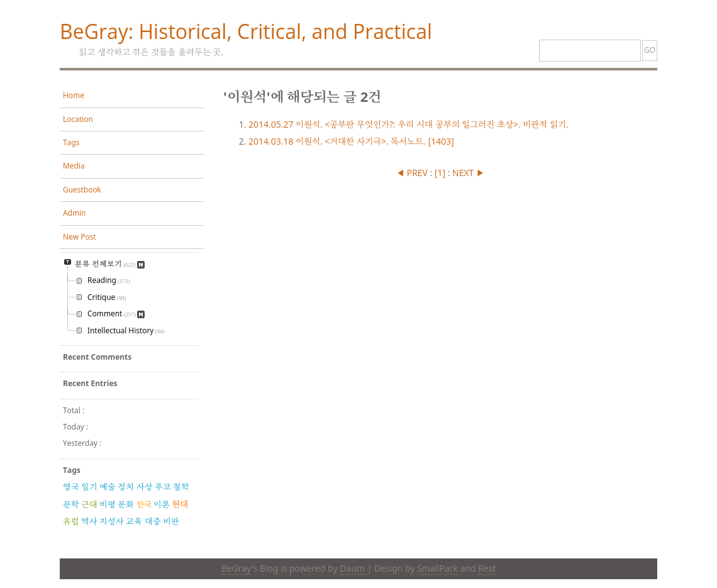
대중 (153, 521)
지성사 (112, 521)
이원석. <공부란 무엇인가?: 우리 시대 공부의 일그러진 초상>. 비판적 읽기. (409, 124)
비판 (171, 521)
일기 (89, 487)
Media (74, 166)
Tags (71, 142)
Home (74, 95)
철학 (181, 487)
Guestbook (82, 190)
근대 (89, 504)
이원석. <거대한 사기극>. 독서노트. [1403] (351, 141)
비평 (108, 504)
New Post (80, 237)
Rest (487, 568)
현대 (180, 504)
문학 (71, 504)
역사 (89, 521)
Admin (74, 213)
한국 (144, 504)
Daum (352, 568)
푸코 (163, 487)
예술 (108, 487)
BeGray (236, 568)
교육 (134, 521)
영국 (71, 487)
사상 (145, 487)
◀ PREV (413, 173)
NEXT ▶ (468, 173)
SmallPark (437, 568)
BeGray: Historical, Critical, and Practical (246, 31)
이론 (162, 504)
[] (440, 173)
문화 (126, 504)
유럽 (71, 521)
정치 (126, 487)
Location (78, 119)
